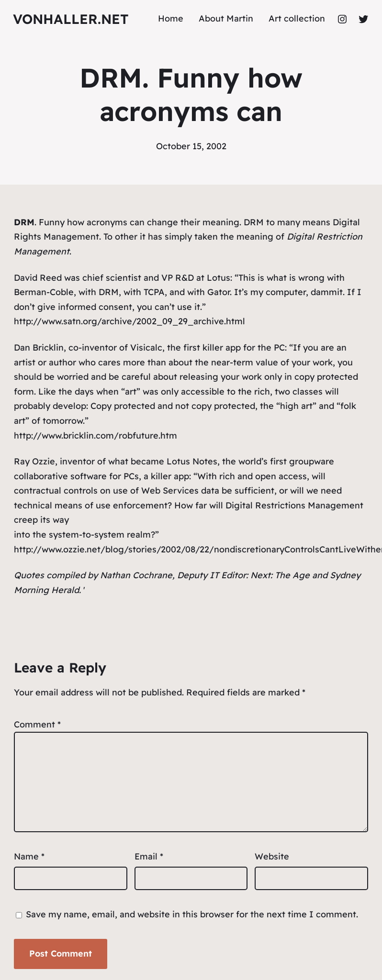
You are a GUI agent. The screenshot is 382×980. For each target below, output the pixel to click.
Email (149, 856)
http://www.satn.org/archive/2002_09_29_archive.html (129, 321)
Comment (37, 724)
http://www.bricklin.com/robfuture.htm (95, 435)
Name (29, 856)
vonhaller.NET (71, 19)
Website (272, 856)
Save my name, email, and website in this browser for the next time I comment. (192, 914)
